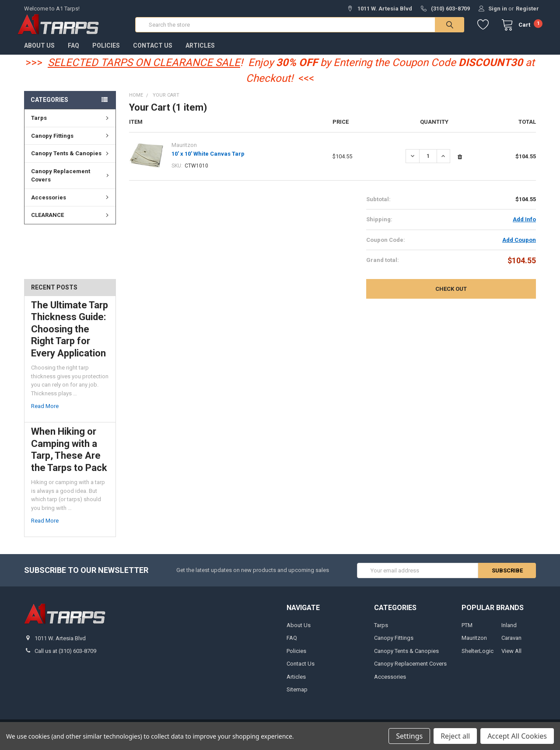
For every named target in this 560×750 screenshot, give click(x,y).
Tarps (71, 124)
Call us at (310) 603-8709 (65, 658)
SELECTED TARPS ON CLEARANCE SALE (144, 69)
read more (45, 413)
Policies (106, 52)
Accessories (71, 204)
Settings (409, 736)
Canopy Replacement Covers (71, 182)
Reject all (455, 736)
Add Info (524, 226)
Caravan (511, 645)
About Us (39, 52)
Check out (451, 296)
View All (511, 658)
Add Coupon (519, 246)
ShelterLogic (478, 658)
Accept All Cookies (517, 736)
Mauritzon (474, 645)
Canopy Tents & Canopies (71, 160)
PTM (467, 632)
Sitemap (297, 696)
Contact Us (153, 52)
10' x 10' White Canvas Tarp (208, 160)
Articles (200, 52)
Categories (49, 106)
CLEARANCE (71, 222)
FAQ (73, 52)
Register (527, 9)
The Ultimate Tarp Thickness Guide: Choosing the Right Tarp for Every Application (70, 336)
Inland (509, 632)
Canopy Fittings (71, 142)
